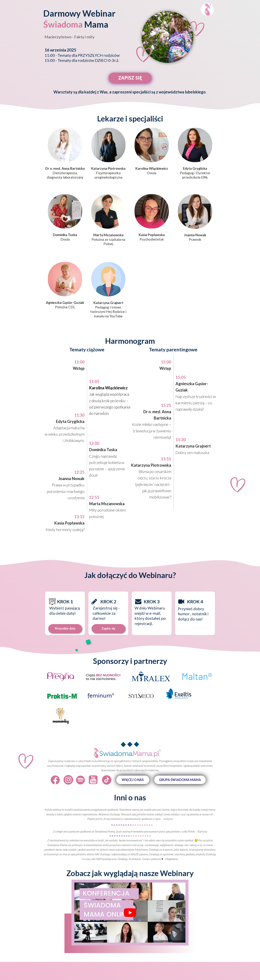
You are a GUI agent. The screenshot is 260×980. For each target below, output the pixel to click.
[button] (133, 780)
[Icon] (55, 780)
